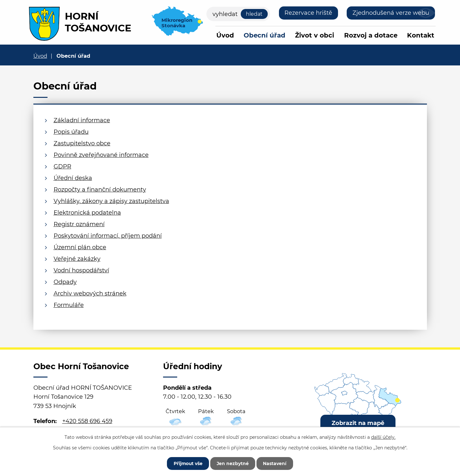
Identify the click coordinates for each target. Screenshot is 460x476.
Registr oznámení (79, 224)
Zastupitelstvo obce (82, 143)
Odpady (65, 282)
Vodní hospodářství (81, 270)
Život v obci (315, 35)
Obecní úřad (265, 35)
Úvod (225, 35)
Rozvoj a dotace (371, 35)
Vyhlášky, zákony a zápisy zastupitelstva (111, 201)
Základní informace (82, 120)
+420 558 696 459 (87, 421)
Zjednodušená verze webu (391, 13)
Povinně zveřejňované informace (101, 155)
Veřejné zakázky (77, 259)
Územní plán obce (80, 247)
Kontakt (421, 35)
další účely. (383, 437)
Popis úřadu (71, 132)
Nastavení (276, 463)
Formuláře (69, 305)
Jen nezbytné (233, 463)
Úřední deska (73, 178)
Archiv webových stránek (90, 293)
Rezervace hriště (308, 13)
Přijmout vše (187, 463)
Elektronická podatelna (87, 213)
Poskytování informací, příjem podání (108, 236)
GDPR (62, 166)
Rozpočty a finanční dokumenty (100, 190)
